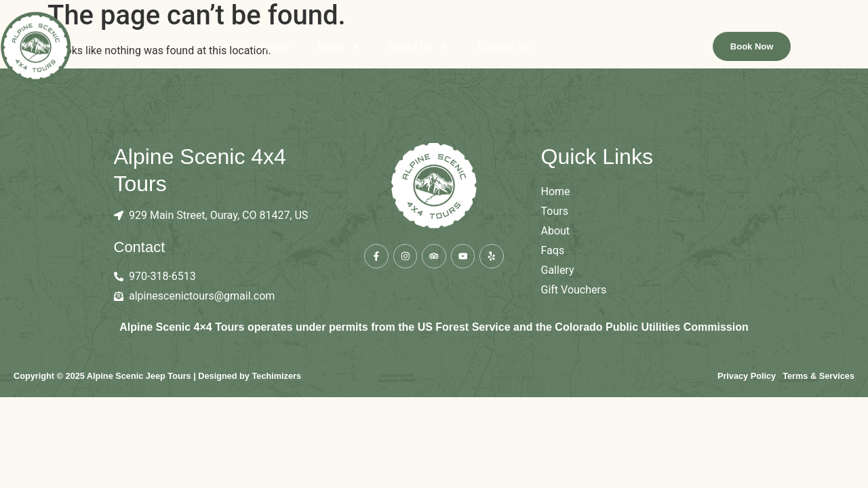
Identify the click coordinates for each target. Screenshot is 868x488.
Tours (377, 50)
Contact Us (543, 50)
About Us (458, 50)
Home (313, 50)
